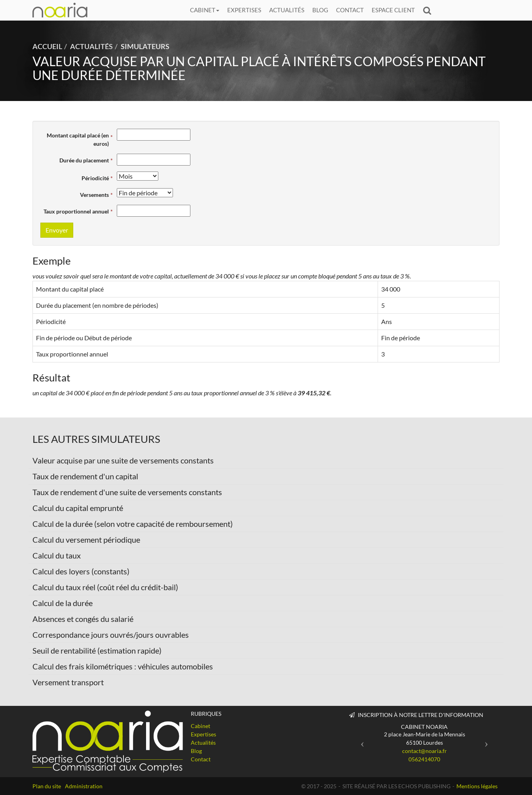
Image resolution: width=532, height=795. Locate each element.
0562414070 (424, 759)
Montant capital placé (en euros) (78, 139)
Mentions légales (477, 786)
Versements (94, 195)
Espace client (393, 10)
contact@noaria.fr (425, 751)
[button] (360, 741)
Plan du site (47, 786)
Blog (320, 10)
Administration (84, 786)
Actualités (287, 10)
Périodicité (95, 178)
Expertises (244, 10)
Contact (350, 10)
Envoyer (57, 230)
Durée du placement (84, 160)
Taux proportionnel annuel (76, 211)
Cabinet (205, 10)
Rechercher (429, 10)
